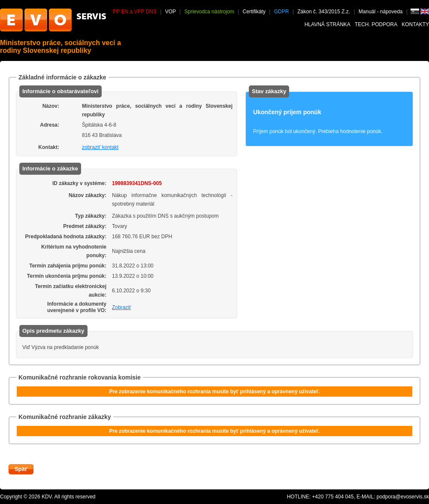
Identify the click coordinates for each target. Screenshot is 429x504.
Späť (21, 469)
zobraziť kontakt (100, 147)
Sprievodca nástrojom (209, 12)
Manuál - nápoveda (381, 12)
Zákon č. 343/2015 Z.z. (324, 12)
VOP (171, 12)
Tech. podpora (376, 24)
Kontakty (415, 24)
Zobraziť (122, 307)
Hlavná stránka (328, 24)
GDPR (282, 12)
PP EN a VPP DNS (135, 12)
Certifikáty (254, 12)
